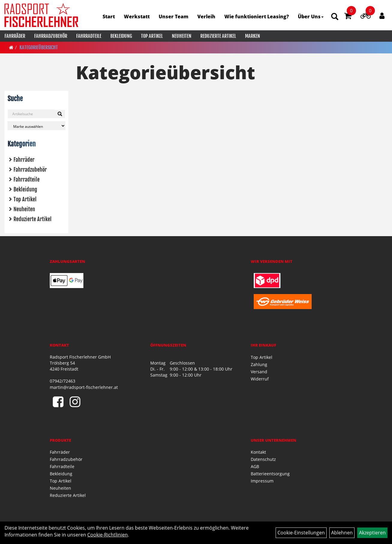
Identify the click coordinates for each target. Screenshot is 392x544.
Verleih (206, 17)
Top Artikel (152, 36)
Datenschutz (263, 459)
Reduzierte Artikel (218, 36)
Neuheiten (182, 36)
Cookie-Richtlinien (108, 535)
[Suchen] (60, 114)
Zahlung (259, 364)
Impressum (262, 481)
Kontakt (258, 452)
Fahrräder (15, 36)
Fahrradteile (89, 36)
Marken (253, 36)
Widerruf (260, 379)
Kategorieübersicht (39, 47)
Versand (259, 372)
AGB (255, 466)
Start (109, 17)
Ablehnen (342, 533)
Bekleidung (121, 36)
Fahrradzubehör (51, 36)
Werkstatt (137, 17)
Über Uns (311, 17)
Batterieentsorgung (270, 474)
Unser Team (174, 17)
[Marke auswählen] (36, 126)
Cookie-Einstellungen (301, 533)
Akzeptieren (372, 533)
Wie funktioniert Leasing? (257, 17)
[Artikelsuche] (335, 17)
